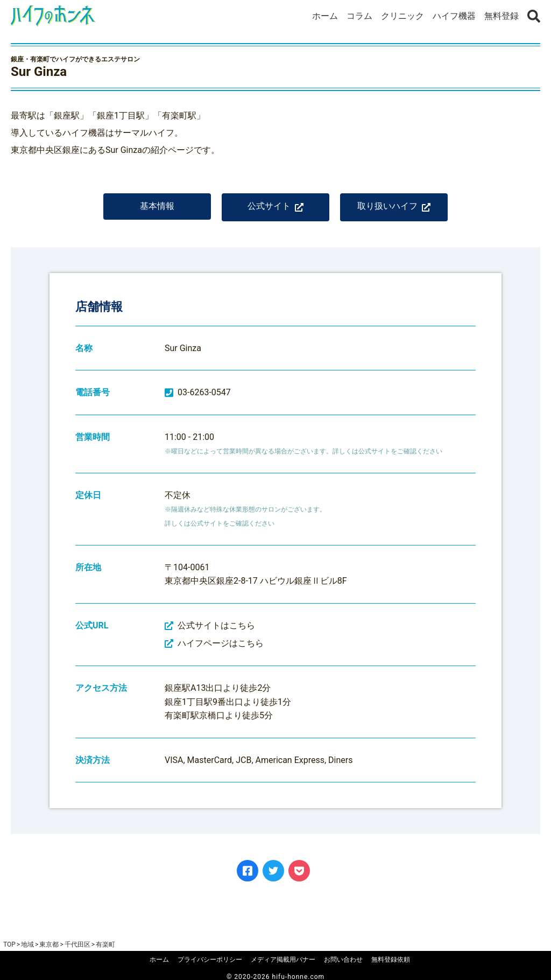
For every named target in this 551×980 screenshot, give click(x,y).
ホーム (325, 16)
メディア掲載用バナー (283, 960)
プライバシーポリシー (210, 960)
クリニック (402, 16)
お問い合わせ (343, 960)
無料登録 (501, 16)
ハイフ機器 (454, 16)
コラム (359, 16)
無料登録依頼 (391, 960)
